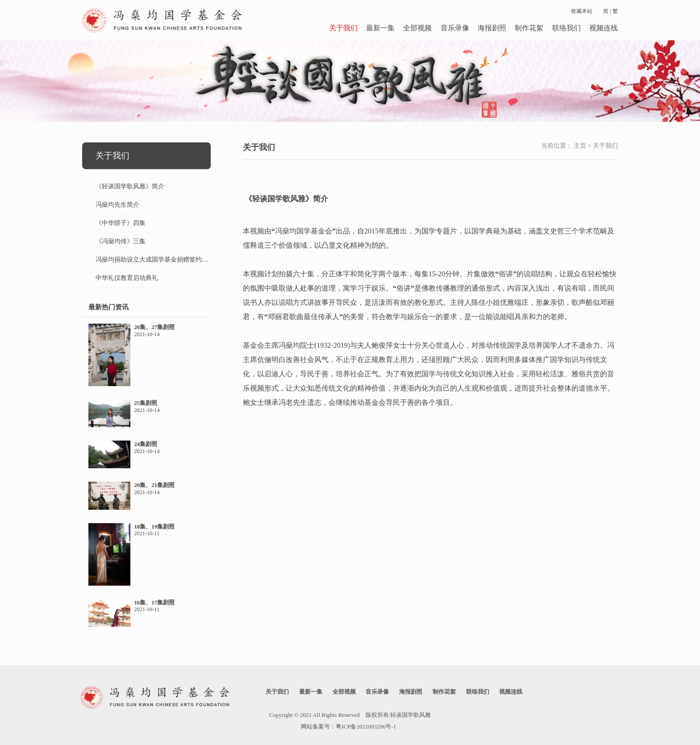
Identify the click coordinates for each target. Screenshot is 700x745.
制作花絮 (529, 28)
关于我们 (343, 28)
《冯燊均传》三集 (121, 241)
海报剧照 (492, 28)
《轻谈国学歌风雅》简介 (130, 186)
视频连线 (604, 28)
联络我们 (567, 28)
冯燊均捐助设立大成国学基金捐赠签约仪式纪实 (161, 260)
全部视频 (417, 28)
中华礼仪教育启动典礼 (127, 278)
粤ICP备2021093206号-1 (366, 726)
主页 (580, 146)
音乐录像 (455, 28)
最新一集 (380, 28)
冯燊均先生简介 (117, 205)
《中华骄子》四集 (121, 223)
